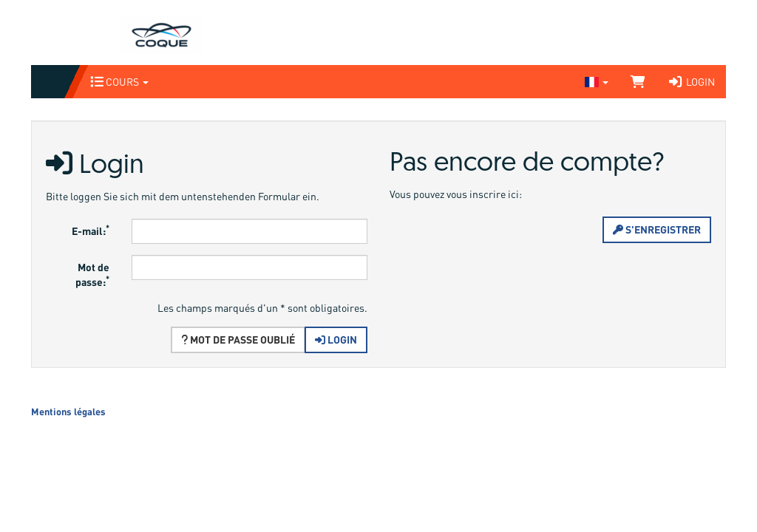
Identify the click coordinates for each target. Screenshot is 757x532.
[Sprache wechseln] (597, 82)
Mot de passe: (92, 274)
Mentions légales (68, 412)
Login (691, 82)
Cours (119, 82)
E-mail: (91, 229)
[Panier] (638, 82)
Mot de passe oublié (238, 340)
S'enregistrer (657, 229)
